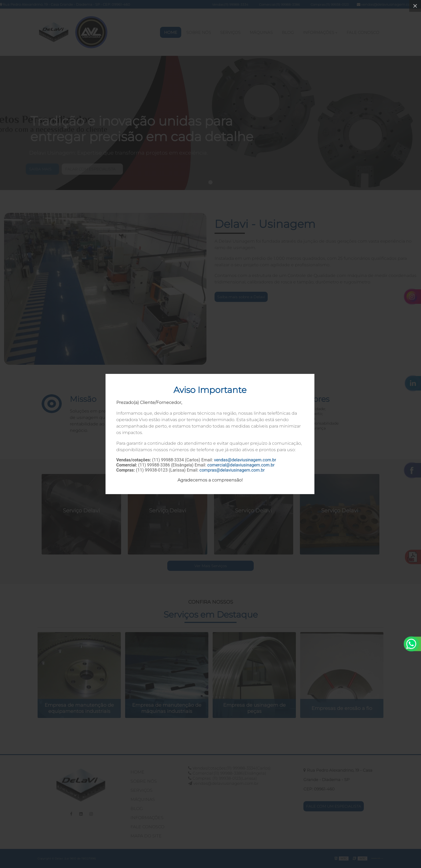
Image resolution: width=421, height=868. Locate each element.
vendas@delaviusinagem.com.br (245, 460)
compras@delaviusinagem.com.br (232, 470)
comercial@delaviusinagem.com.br (241, 465)
